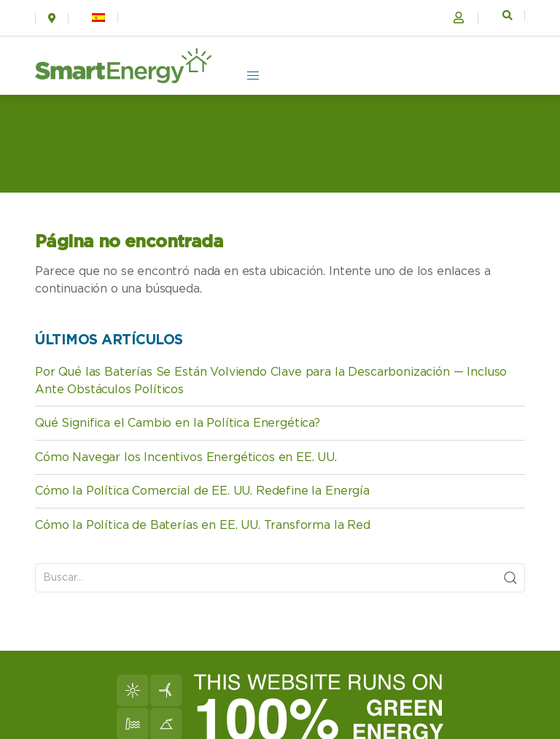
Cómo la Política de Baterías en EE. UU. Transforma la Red (203, 525)
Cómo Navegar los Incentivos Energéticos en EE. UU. (186, 457)
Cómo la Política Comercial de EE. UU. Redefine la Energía (202, 491)
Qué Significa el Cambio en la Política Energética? (178, 423)
